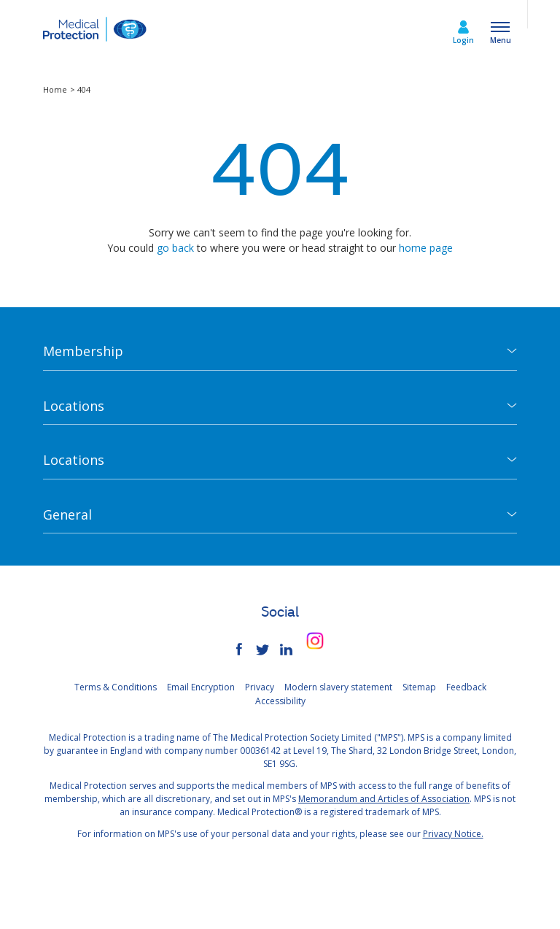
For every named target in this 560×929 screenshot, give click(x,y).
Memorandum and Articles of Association (384, 799)
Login (463, 40)
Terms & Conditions (116, 687)
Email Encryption (201, 687)
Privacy (260, 687)
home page (426, 248)
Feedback (466, 687)
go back (175, 248)
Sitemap (419, 687)
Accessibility (280, 701)
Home (56, 89)
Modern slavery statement (338, 687)
